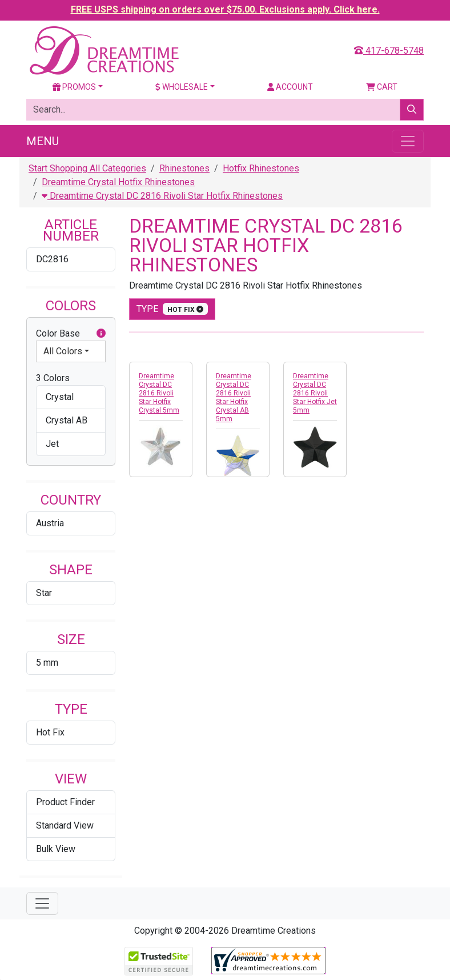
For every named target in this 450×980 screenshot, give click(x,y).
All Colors (63, 351)
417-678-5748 (389, 51)
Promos (74, 87)
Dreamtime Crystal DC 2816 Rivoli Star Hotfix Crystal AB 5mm (234, 397)
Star (44, 593)
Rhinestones (184, 168)
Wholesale (182, 87)
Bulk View (56, 849)
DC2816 (52, 259)
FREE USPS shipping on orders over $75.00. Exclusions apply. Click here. (225, 9)
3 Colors (53, 378)
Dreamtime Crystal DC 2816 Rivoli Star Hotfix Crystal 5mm (159, 393)
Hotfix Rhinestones (261, 168)
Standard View (65, 825)
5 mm (47, 663)
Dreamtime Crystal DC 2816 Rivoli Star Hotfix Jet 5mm (315, 393)
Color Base (71, 334)
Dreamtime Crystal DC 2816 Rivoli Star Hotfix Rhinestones (162, 196)
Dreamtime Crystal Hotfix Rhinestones (118, 182)
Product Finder (65, 802)
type (172, 309)
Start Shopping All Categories (87, 168)
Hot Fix (50, 732)
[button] (101, 334)
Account (290, 87)
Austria (50, 523)
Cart (382, 87)
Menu (43, 141)
